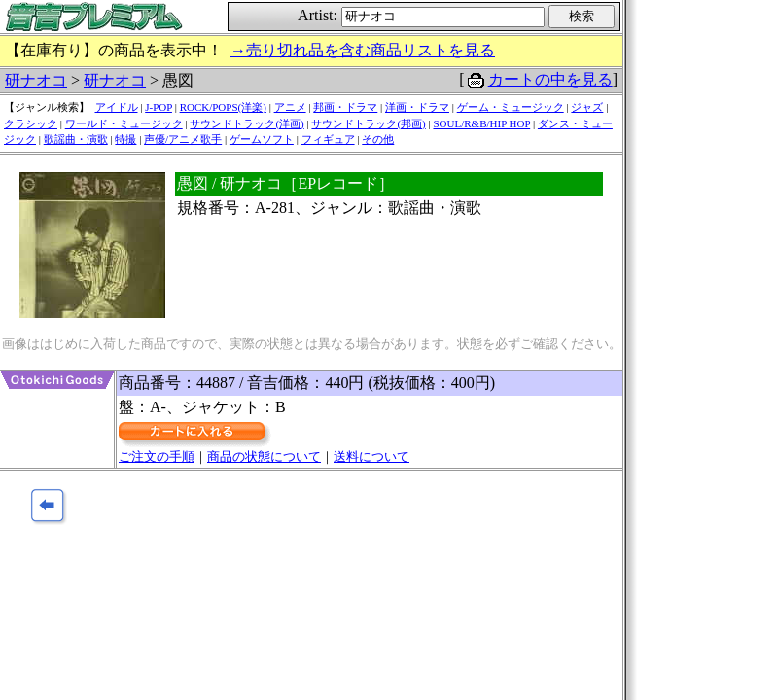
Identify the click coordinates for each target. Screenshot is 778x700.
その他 (378, 139)
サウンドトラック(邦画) (368, 123)
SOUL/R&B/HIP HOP (481, 123)
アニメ (290, 107)
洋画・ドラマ (417, 107)
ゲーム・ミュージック (511, 107)
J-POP (159, 107)
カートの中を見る (550, 79)
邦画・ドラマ (345, 107)
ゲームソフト (262, 139)
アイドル (117, 107)
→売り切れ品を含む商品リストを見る (363, 50)
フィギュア (328, 139)
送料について (371, 456)
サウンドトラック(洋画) (247, 123)
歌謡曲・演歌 (76, 139)
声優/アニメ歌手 (183, 139)
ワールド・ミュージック (124, 123)
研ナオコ (36, 80)
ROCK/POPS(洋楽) (223, 107)
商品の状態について (264, 456)
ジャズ (587, 107)
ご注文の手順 (157, 456)
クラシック (31, 123)
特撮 (125, 139)
